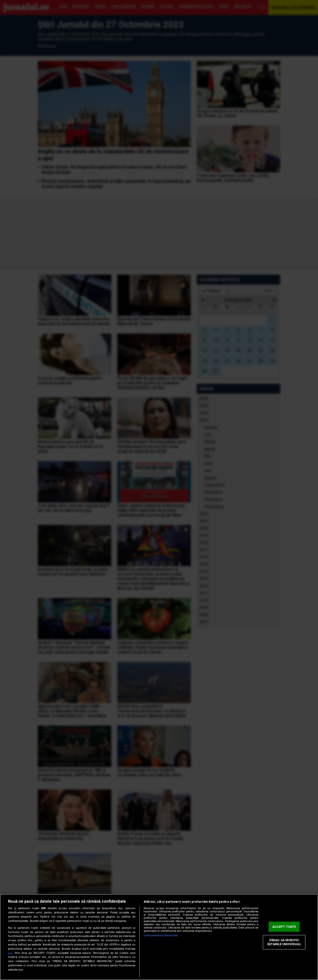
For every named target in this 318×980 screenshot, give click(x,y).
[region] (159, 937)
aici (10, 953)
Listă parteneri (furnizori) (161, 935)
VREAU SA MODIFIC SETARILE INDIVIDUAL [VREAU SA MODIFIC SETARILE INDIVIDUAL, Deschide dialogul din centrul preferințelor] (284, 942)
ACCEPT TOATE (284, 927)
